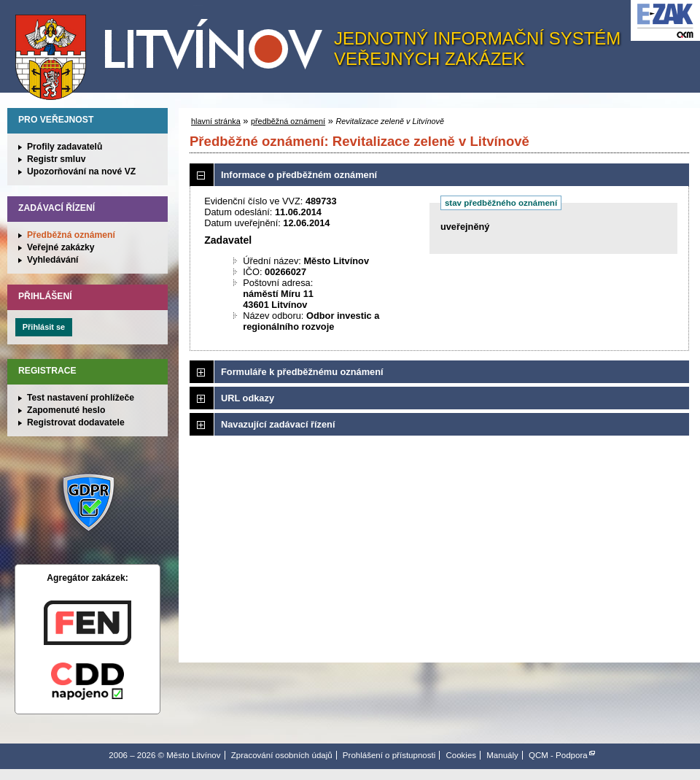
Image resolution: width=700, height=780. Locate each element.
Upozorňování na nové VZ (81, 171)
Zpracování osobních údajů (282, 755)
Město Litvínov (174, 50)
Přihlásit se (44, 327)
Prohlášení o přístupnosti (389, 755)
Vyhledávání (53, 260)
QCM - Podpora (558, 755)
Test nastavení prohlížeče (81, 398)
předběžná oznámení (288, 121)
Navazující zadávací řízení (278, 424)
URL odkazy (248, 398)
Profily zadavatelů (65, 147)
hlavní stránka (216, 121)
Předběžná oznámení (71, 235)
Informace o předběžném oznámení (299, 175)
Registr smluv (56, 159)
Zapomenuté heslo (66, 410)
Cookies (461, 755)
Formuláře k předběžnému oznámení (302, 372)
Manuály (502, 755)
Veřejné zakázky (61, 247)
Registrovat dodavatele (76, 422)
